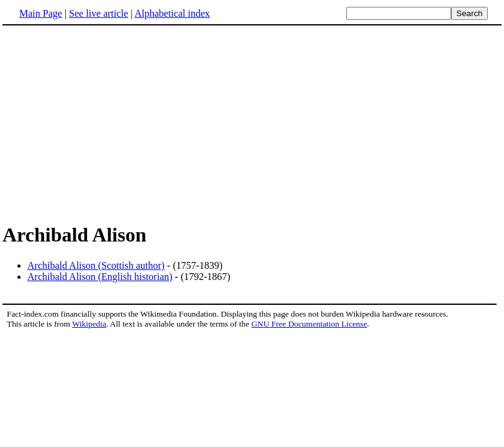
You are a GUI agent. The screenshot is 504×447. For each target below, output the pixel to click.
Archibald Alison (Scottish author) (96, 265)
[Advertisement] (107, 124)
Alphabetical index (172, 13)
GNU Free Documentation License (309, 324)
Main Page (41, 13)
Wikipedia (89, 324)
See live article (99, 13)
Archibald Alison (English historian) (100, 277)
